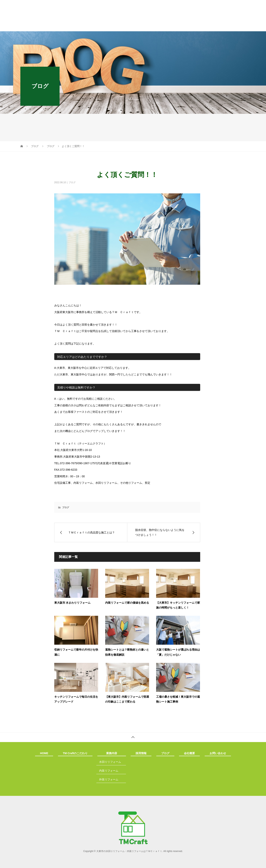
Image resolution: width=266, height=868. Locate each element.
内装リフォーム (109, 771)
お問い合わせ (220, 26)
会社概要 (189, 26)
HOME (42, 26)
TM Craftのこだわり (75, 26)
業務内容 (109, 26)
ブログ (163, 26)
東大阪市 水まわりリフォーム (72, 603)
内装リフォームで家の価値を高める (127, 603)
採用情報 (137, 26)
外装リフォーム (109, 779)
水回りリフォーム (110, 762)
